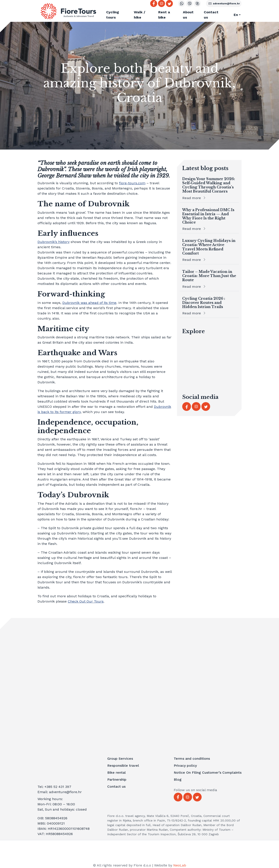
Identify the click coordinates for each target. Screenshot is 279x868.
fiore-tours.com (132, 183)
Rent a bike (164, 15)
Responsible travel (123, 766)
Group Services (120, 759)
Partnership (117, 779)
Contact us (211, 15)
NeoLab (180, 865)
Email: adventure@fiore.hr (60, 792)
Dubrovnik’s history (54, 242)
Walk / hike (139, 15)
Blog (178, 779)
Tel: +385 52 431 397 (54, 787)
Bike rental (117, 772)
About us (188, 15)
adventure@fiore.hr (224, 3)
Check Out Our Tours (86, 601)
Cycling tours (113, 15)
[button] (235, 15)
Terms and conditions (192, 759)
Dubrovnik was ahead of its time (89, 303)
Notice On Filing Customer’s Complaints (208, 772)
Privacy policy (185, 766)
